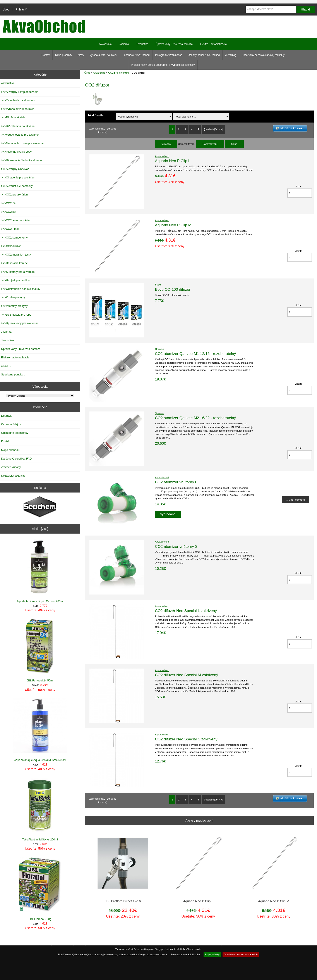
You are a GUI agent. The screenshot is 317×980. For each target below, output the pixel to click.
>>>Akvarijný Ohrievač (15, 169)
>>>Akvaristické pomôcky (17, 186)
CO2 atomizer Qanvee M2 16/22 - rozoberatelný (195, 418)
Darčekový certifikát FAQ (16, 459)
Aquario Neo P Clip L (173, 161)
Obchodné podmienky (15, 433)
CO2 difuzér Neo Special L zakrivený (186, 611)
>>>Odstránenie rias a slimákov (21, 289)
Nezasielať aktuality (13, 476)
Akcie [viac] (40, 529)
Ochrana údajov (11, 424)
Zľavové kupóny (11, 467)
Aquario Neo (162, 156)
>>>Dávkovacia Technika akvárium (23, 160)
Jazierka (124, 44)
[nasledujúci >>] (213, 129)
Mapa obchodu (10, 450)
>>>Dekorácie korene (14, 263)
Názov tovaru (210, 144)
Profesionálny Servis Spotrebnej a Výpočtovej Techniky (163, 65)
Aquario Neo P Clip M (173, 225)
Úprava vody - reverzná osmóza (174, 44)
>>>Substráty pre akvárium (18, 272)
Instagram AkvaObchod (169, 55)
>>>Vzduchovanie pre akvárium (21, 135)
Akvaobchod (162, 477)
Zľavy (81, 55)
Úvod (6, 9)
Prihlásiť (21, 9)
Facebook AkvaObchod (136, 55)
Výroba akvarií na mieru (103, 55)
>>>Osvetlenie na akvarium (18, 100)
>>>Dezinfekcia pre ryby (16, 315)
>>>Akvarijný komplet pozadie (20, 92)
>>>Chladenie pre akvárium (18, 177)
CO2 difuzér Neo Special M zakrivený (186, 675)
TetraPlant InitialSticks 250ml (40, 810)
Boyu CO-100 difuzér (173, 289)
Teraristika (142, 44)
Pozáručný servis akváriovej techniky (263, 55)
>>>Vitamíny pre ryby (14, 306)
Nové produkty (64, 55)
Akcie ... (6, 366)
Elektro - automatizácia (213, 44)
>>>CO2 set (9, 212)
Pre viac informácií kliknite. (186, 954)
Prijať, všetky (212, 954)
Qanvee (159, 349)
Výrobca (166, 144)
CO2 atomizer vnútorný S (176, 546)
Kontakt (6, 441)
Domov (46, 55)
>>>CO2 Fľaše (10, 229)
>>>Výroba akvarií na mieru (18, 109)
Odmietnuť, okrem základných (241, 954)
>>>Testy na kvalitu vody (16, 152)
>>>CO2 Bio (9, 203)
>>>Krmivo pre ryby (13, 297)
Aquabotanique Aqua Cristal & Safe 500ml (40, 730)
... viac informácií (296, 500)
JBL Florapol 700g (40, 889)
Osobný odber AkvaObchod (204, 55)
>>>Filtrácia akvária (13, 117)
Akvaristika (99, 73)
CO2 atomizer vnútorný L (176, 482)
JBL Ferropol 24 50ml (40, 651)
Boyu (158, 284)
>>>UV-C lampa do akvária (18, 126)
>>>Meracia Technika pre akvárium (23, 143)
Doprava (6, 416)
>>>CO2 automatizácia (15, 220)
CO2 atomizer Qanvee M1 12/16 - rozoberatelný (195, 354)
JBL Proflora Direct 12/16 (123, 901)
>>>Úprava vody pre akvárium (20, 323)
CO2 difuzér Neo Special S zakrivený (186, 739)
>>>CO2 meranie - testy (16, 255)
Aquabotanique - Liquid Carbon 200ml (40, 571)
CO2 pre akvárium (118, 73)
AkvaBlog (231, 55)
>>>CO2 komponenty (14, 238)
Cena (234, 144)
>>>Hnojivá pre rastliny (15, 280)
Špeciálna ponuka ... (14, 374)
